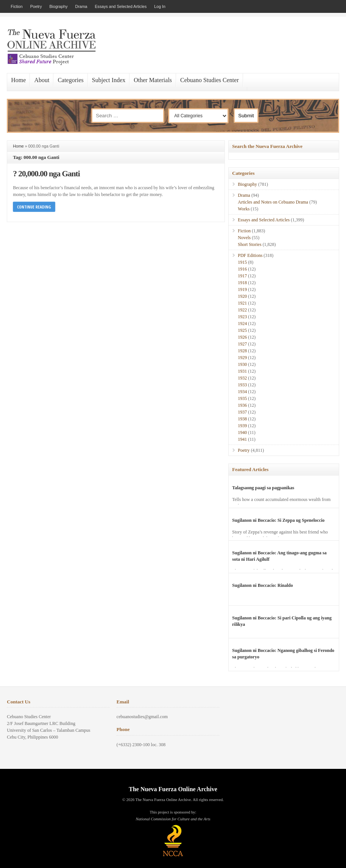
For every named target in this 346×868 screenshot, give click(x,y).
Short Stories (249, 244)
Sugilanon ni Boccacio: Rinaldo (262, 585)
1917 (242, 276)
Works (244, 209)
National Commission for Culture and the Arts (173, 819)
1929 (242, 358)
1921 (242, 303)
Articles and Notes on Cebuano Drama (273, 202)
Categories (70, 80)
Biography (58, 6)
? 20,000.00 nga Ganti (46, 174)
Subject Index (109, 80)
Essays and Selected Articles (121, 6)
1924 (242, 324)
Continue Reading (34, 207)
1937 (242, 412)
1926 (242, 337)
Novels (244, 238)
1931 (242, 371)
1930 (242, 364)
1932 (242, 378)
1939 (242, 426)
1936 (242, 405)
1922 (242, 310)
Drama (81, 6)
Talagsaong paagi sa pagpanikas (263, 488)
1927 (242, 344)
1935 (242, 398)
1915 (242, 262)
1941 (242, 439)
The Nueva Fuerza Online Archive (173, 789)
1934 (242, 392)
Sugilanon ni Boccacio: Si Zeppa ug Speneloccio (278, 520)
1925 (242, 330)
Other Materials (153, 80)
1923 (242, 317)
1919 (242, 289)
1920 (242, 296)
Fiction (16, 6)
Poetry (36, 6)
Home (18, 80)
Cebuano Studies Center (210, 80)
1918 (242, 283)
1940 (242, 432)
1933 (242, 385)
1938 (242, 419)
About (42, 80)
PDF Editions (250, 255)
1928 (242, 351)
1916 (242, 269)
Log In (160, 6)
